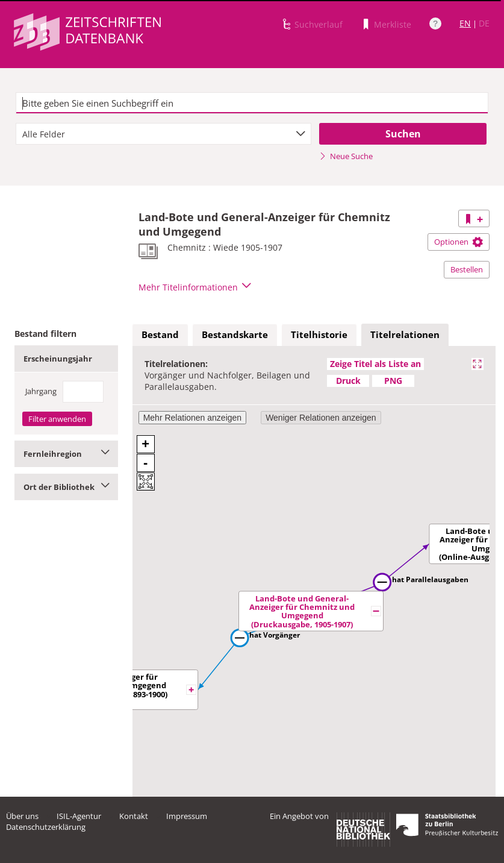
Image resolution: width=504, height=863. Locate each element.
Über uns (22, 816)
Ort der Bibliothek (66, 487)
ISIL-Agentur (79, 816)
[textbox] (252, 103)
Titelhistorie (319, 334)
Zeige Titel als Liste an (375, 364)
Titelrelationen (405, 334)
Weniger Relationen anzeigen (321, 418)
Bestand (160, 334)
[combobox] (163, 134)
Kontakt (134, 816)
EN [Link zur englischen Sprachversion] (465, 23)
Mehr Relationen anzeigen (192, 418)
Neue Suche (346, 156)
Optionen (459, 242)
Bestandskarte (235, 334)
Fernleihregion (66, 454)
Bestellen (467, 269)
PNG (393, 381)
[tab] (160, 335)
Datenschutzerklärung (46, 827)
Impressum (187, 816)
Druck (348, 381)
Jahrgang (41, 391)
